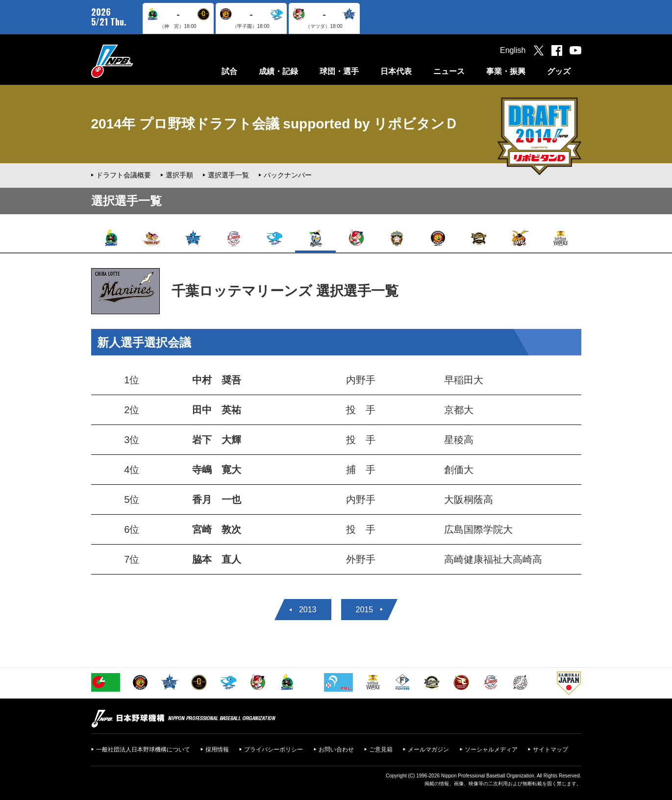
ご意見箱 (381, 750)
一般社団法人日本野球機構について (143, 750)
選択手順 (179, 175)
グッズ (559, 71)
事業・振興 (506, 71)
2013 (308, 610)
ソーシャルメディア (491, 750)
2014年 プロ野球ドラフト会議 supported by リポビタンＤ (275, 124)
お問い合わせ (336, 750)
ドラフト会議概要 (124, 175)
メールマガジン (428, 750)
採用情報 (217, 750)
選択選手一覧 (228, 175)
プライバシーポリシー (274, 750)
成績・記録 (278, 71)
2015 (365, 610)
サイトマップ (550, 750)
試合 (229, 71)
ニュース (449, 71)
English (513, 50)
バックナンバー (288, 175)
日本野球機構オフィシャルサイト (137, 61)
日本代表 (396, 71)
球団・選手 (339, 71)
